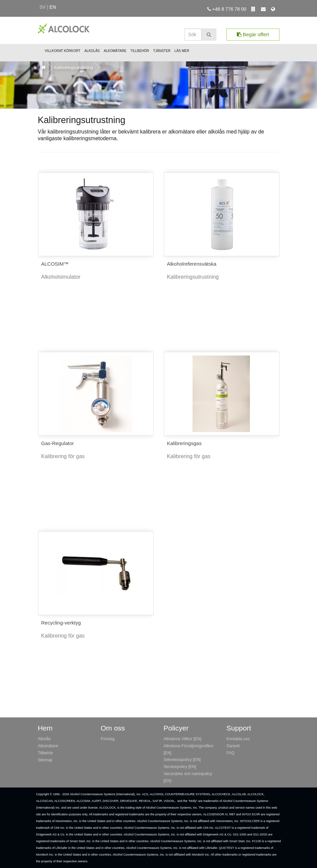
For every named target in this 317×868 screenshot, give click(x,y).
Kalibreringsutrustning (73, 68)
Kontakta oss (238, 739)
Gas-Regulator (58, 443)
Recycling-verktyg (61, 623)
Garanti (233, 746)
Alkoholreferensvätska (192, 264)
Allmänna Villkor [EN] (183, 739)
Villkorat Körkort (63, 51)
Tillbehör (140, 51)
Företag (108, 739)
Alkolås (92, 51)
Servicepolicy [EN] (180, 767)
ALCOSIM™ (55, 264)
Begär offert (253, 34)
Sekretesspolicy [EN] (182, 760)
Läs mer (182, 51)
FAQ (230, 753)
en (53, 7)
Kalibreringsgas (184, 443)
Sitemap (45, 760)
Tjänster (162, 51)
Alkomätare (115, 51)
